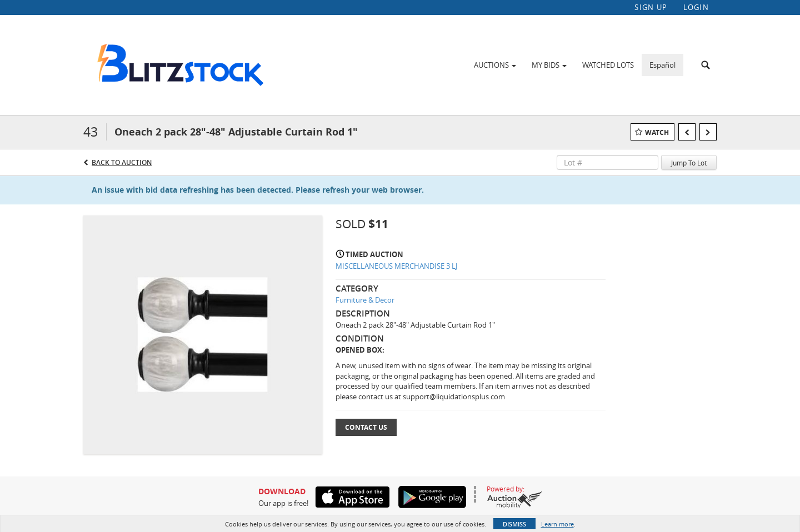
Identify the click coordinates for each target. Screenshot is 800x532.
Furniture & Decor (365, 300)
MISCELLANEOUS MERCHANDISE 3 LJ (396, 266)
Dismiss (514, 524)
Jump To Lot (689, 163)
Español (662, 65)
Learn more (557, 524)
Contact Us (366, 427)
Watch (657, 132)
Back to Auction (122, 162)
